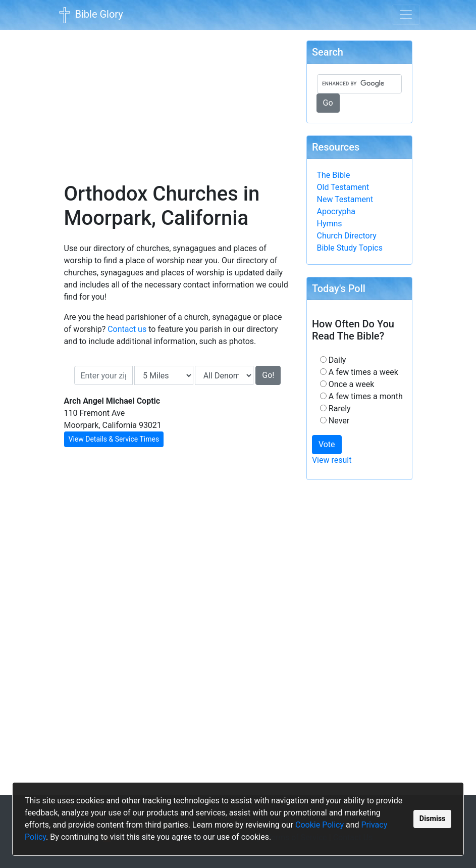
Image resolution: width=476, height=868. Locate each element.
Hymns (330, 224)
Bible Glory (90, 15)
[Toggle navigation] (406, 15)
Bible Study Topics (350, 248)
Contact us (127, 329)
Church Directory (347, 236)
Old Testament (343, 187)
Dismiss (433, 819)
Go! (268, 375)
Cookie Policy (320, 825)
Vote (327, 444)
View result (332, 460)
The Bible (334, 175)
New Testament (345, 199)
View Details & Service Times (114, 439)
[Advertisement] (178, 99)
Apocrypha (336, 211)
